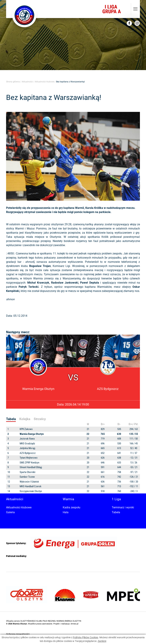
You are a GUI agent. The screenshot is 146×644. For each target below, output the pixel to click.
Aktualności (27, 82)
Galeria (10, 512)
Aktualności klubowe (44, 82)
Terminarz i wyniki (123, 507)
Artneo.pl (74, 624)
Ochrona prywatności (18, 634)
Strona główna (13, 82)
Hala (66, 512)
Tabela (116, 512)
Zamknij (102, 641)
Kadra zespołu (72, 507)
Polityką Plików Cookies (86, 637)
